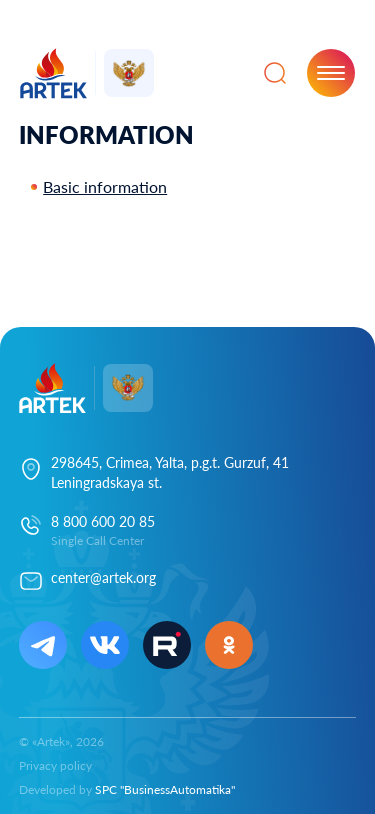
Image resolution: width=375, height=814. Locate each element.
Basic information (105, 186)
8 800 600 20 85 (103, 521)
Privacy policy (55, 765)
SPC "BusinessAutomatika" (165, 789)
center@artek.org (103, 577)
